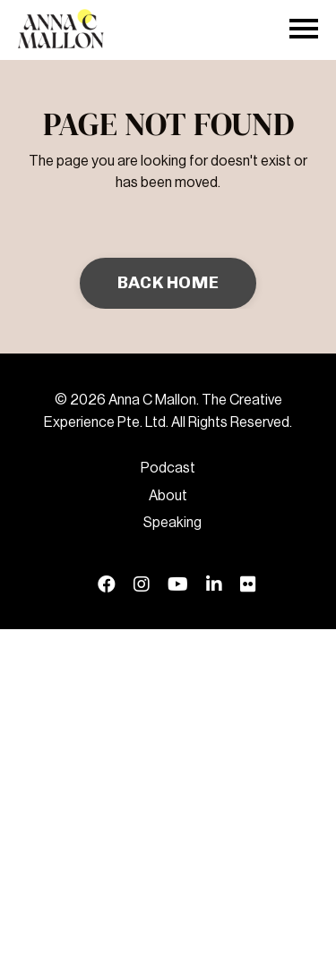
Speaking (172, 523)
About (168, 496)
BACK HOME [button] (168, 282)
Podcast (168, 468)
